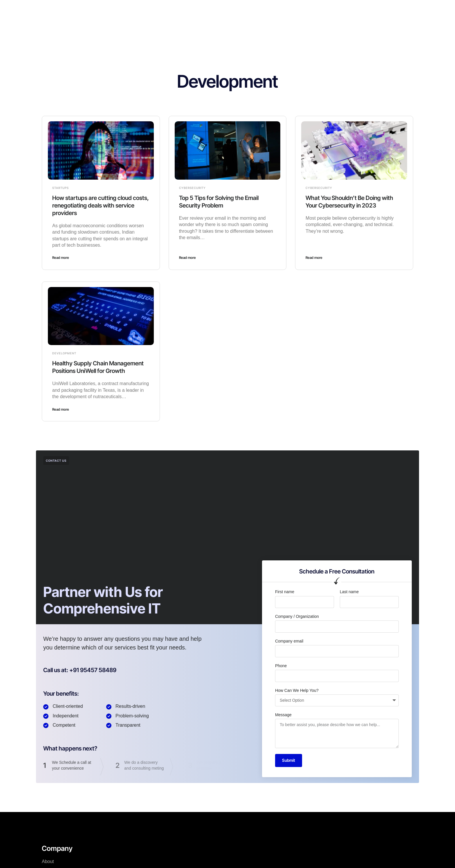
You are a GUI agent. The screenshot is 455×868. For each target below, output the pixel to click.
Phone (281, 666)
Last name (349, 592)
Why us (226, 10)
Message (283, 715)
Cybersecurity (192, 188)
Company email (289, 641)
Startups (61, 188)
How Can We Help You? (297, 690)
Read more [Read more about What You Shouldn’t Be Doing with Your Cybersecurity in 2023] (314, 258)
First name (285, 592)
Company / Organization (297, 616)
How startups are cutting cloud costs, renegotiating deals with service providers (101, 205)
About (202, 10)
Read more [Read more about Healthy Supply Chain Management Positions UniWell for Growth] (61, 409)
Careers (251, 10)
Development (64, 353)
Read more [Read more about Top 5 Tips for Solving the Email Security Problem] (187, 258)
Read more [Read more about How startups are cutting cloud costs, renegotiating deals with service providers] (61, 258)
